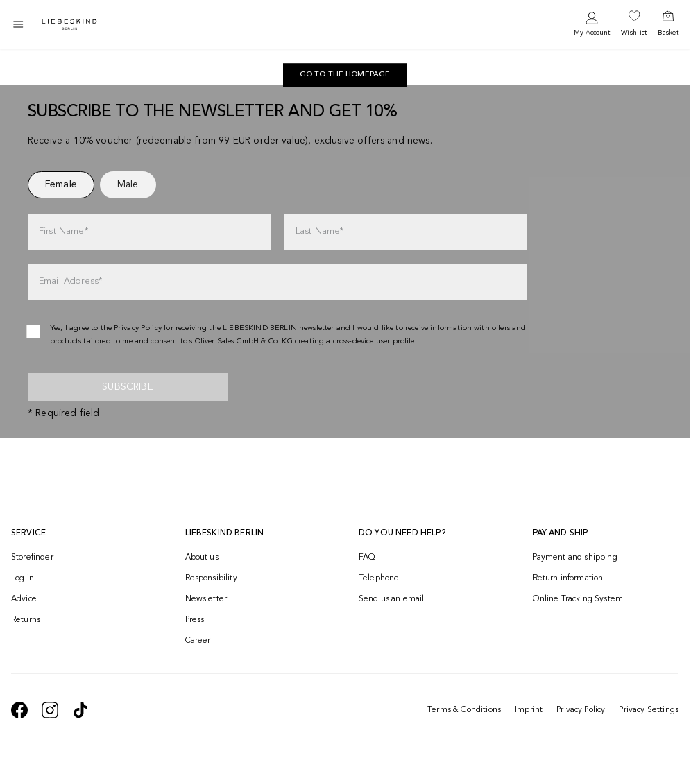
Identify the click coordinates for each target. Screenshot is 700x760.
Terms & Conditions (464, 710)
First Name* (63, 231)
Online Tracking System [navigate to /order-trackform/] (578, 599)
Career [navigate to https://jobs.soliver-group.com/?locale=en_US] (198, 641)
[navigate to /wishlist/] (634, 24)
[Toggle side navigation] (18, 24)
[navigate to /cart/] (668, 24)
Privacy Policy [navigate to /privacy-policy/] (138, 328)
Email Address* (70, 281)
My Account (592, 33)
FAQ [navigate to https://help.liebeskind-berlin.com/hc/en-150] (367, 558)
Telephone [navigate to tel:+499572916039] (379, 578)
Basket (668, 33)
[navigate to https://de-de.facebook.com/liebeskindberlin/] (19, 710)
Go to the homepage (345, 75)
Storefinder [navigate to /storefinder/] (32, 558)
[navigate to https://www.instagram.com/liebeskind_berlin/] (50, 710)
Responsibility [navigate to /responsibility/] (211, 578)
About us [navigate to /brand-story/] (202, 558)
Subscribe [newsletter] (127, 387)
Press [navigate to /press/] (195, 620)
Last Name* (320, 231)
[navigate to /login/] (592, 25)
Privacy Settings (649, 710)
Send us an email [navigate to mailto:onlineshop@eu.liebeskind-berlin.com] (392, 599)
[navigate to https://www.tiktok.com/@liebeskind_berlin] (80, 710)
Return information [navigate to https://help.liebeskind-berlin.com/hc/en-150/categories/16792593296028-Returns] (568, 578)
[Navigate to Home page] (69, 25)
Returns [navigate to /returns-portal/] (26, 620)
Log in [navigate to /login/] (23, 578)
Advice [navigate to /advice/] (24, 599)
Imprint (529, 710)
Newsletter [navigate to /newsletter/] (206, 599)
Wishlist (634, 33)
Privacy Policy (581, 710)
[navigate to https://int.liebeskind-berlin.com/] (345, 75)
